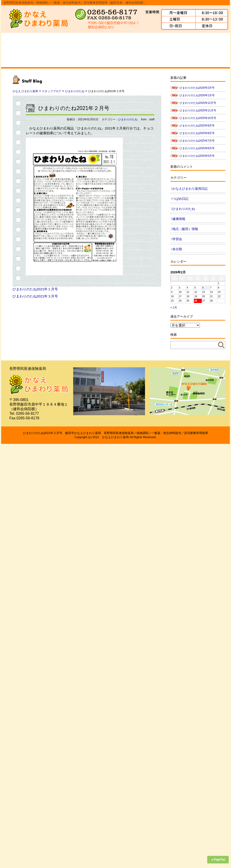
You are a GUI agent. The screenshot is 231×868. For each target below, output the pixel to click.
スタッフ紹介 (115, 50)
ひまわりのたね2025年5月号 (197, 156)
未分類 (177, 249)
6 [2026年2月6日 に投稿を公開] (203, 288)
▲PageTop (218, 860)
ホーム (17, 50)
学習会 (177, 239)
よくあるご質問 (148, 50)
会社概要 (50, 50)
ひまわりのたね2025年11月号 (198, 110)
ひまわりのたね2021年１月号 (35, 289)
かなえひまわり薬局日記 (190, 189)
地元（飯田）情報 (185, 229)
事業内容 (83, 50)
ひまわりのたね (128, 119)
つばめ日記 (180, 199)
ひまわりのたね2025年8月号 (197, 133)
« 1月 (174, 308)
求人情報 (181, 50)
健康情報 (179, 219)
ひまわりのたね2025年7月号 (197, 141)
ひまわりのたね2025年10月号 (198, 118)
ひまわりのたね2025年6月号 (197, 148)
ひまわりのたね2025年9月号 (197, 126)
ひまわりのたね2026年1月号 (197, 95)
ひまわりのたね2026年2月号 (197, 88)
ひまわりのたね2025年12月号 (198, 103)
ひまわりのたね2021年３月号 (35, 296)
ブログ (214, 50)
